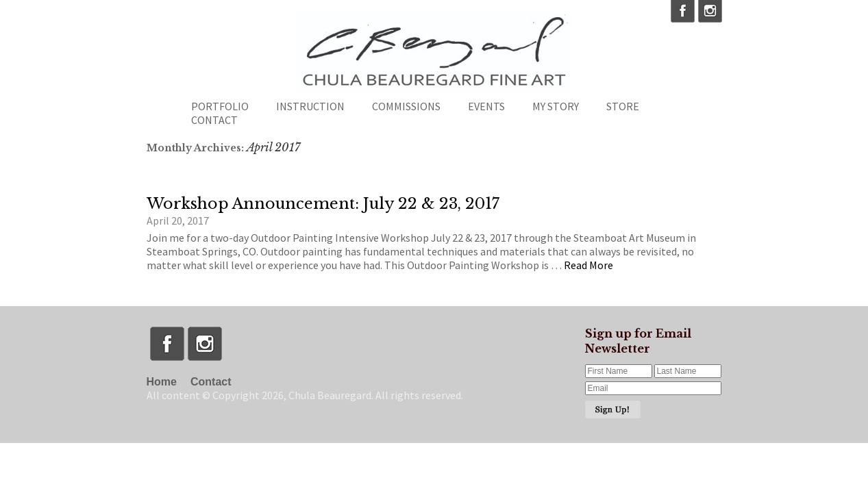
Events (486, 106)
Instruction (310, 106)
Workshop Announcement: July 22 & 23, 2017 (323, 204)
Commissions (406, 106)
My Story (556, 106)
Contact (214, 120)
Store (623, 106)
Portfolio (220, 106)
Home (162, 382)
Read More (588, 265)
